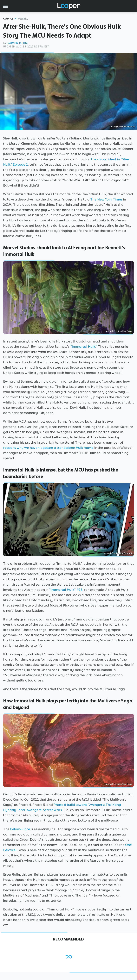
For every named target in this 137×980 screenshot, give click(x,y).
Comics (8, 19)
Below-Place (20, 829)
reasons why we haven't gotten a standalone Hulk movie (48, 448)
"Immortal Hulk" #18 (66, 590)
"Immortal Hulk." (84, 347)
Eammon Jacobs (18, 43)
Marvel (23, 19)
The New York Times (106, 199)
